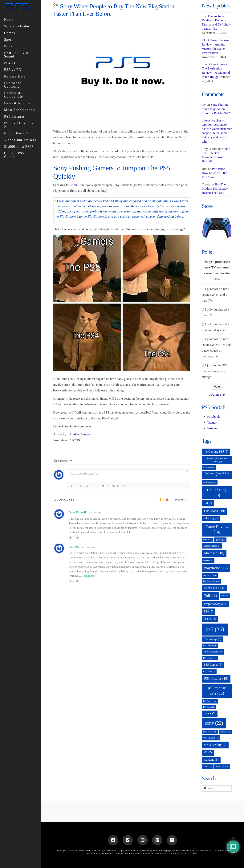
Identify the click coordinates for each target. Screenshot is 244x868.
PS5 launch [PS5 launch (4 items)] (209, 671)
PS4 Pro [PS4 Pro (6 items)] (210, 619)
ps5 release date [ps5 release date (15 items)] (217, 691)
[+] (124, 486)
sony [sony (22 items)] (214, 723)
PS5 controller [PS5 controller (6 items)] (213, 652)
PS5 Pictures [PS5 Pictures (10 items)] (216, 679)
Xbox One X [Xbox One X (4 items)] (222, 766)
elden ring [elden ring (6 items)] (211, 518)
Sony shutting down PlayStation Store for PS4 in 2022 (216, 109)
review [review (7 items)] (210, 713)
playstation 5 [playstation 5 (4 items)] (210, 575)
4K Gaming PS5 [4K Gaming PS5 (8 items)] (216, 452)
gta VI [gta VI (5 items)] (220, 540)
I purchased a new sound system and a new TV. (215, 295)
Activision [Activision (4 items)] (209, 467)
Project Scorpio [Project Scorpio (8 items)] (215, 604)
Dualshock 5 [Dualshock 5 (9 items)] (214, 511)
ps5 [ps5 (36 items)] (215, 629)
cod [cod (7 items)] (208, 503)
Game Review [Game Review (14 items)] (217, 529)
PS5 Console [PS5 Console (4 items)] (210, 646)
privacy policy (172, 853)
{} (118, 486)
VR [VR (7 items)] (208, 752)
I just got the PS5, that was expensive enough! (215, 371)
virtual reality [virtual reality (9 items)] (215, 745)
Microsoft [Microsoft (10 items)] (214, 553)
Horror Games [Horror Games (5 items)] (212, 546)
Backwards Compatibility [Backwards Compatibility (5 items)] (217, 475)
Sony (178, 850)
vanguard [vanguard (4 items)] (225, 732)
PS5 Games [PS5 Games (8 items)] (213, 665)
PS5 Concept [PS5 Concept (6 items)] (212, 639)
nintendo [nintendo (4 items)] (208, 560)
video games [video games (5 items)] (211, 738)
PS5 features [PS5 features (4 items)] (210, 658)
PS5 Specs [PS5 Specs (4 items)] (209, 707)
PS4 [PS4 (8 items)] (208, 611)
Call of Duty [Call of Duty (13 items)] (217, 493)
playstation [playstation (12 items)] (216, 568)
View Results (217, 395)
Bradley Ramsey (80, 434)
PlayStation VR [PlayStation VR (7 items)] (215, 588)
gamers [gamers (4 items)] (208, 540)
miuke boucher (212, 120)
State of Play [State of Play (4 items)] (210, 732)
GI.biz (73, 185)
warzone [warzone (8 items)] (211, 760)
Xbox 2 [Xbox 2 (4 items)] (208, 766)
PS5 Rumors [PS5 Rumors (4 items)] (210, 701)
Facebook (213, 417)
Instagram (214, 428)
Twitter (212, 423)
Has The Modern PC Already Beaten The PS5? (215, 189)
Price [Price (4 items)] (225, 595)
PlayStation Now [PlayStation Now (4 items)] (212, 581)
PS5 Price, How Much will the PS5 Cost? (215, 173)
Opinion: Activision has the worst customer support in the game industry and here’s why (217, 133)
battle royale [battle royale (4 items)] (210, 482)
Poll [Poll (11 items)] (210, 596)
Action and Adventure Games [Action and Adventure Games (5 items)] (217, 460)
